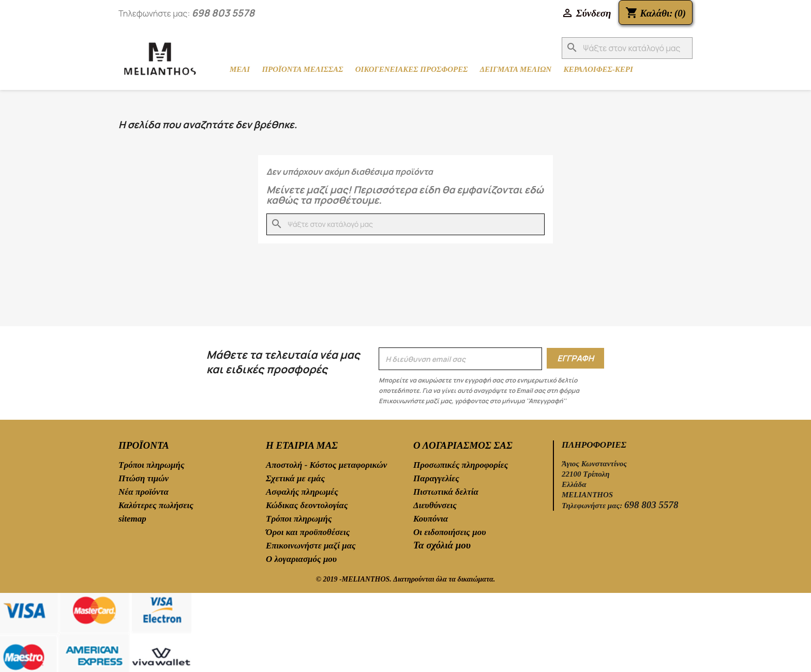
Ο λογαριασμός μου (301, 559)
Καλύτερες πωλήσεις (156, 505)
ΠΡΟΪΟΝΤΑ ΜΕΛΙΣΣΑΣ (302, 69)
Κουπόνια (431, 519)
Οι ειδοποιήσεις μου (449, 532)
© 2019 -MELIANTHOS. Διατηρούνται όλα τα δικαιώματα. (406, 579)
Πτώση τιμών (144, 478)
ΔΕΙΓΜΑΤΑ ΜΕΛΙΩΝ (516, 69)
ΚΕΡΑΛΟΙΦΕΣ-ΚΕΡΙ (598, 69)
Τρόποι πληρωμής (151, 465)
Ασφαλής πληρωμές (302, 492)
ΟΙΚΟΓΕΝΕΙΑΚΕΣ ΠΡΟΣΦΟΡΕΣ (412, 69)
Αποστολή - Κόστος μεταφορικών (326, 465)
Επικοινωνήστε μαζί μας (311, 546)
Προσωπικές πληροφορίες (461, 465)
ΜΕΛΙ (240, 69)
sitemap (132, 519)
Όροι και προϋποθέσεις (308, 532)
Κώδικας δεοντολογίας (307, 505)
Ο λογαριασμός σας (463, 445)
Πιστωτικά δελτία (446, 492)
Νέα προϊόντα (144, 492)
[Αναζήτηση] (627, 48)
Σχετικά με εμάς (295, 478)
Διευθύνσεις (435, 505)
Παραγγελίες (436, 478)
